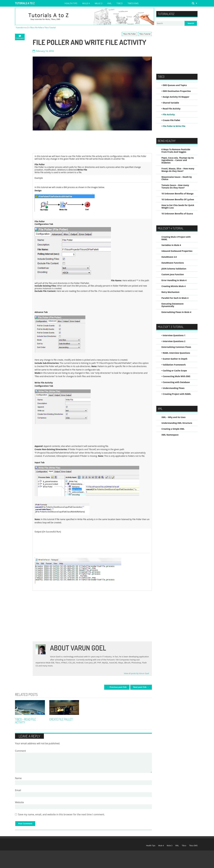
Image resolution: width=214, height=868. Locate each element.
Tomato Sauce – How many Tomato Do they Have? (175, 186)
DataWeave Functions (173, 263)
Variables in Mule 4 (171, 245)
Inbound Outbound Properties (177, 251)
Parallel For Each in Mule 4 (175, 298)
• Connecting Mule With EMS (176, 376)
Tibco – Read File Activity (25, 721)
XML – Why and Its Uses (173, 417)
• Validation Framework (174, 365)
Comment (20, 751)
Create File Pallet (61, 719)
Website (19, 802)
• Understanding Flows (173, 388)
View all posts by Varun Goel (136, 673)
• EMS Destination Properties (176, 91)
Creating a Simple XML (173, 429)
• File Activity (168, 114)
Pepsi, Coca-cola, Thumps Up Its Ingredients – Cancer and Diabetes (178, 160)
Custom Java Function (173, 274)
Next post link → (141, 687)
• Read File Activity (171, 109)
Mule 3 (99, 3)
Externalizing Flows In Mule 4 (176, 312)
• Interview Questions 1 (173, 335)
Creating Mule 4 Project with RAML (176, 238)
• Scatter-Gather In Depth (174, 359)
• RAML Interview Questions (176, 353)
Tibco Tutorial (50, 28)
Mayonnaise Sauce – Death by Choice (177, 178)
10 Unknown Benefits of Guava (177, 214)
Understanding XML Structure (177, 423)
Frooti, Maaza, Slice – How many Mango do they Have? (178, 170)
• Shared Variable (170, 103)
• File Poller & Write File (173, 126)
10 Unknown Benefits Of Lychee (178, 199)
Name (18, 778)
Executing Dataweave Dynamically (172, 305)
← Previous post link (117, 687)
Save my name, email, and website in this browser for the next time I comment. (61, 814)
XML (109, 3)
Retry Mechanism (170, 292)
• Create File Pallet (171, 120)
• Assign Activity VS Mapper (175, 97)
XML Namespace (170, 435)
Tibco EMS (133, 3)
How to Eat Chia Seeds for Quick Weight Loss (178, 206)
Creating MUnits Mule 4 (174, 286)
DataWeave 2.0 (169, 257)
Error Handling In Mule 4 (174, 280)
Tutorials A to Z (25, 3)
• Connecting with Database (176, 382)
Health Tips (71, 3)
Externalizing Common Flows (176, 347)
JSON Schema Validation (174, 269)
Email (18, 790)
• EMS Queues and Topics (174, 85)
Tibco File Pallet (36, 28)
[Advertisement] (86, 142)
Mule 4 (86, 3)
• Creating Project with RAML (176, 394)
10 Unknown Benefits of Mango (177, 194)
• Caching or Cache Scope (174, 371)
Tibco (120, 3)
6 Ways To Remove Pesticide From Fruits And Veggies (176, 151)
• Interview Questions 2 (173, 341)
